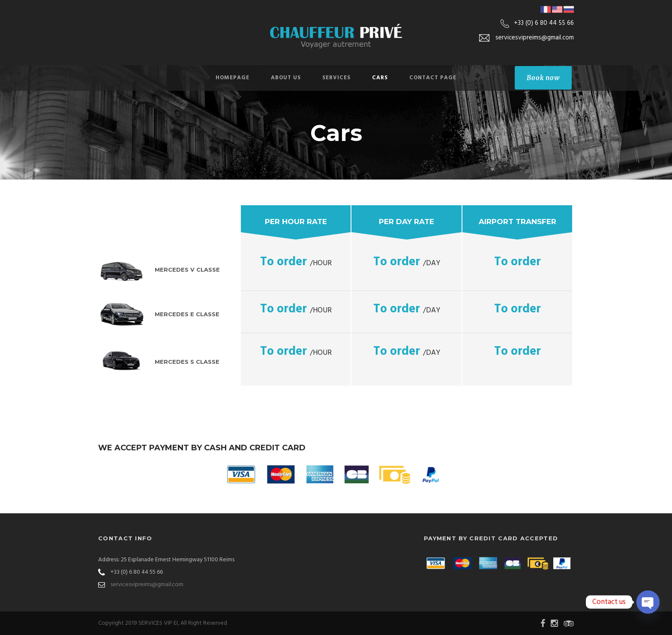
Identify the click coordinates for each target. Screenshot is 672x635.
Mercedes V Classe (187, 270)
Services (336, 78)
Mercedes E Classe (187, 314)
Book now (543, 78)
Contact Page (433, 78)
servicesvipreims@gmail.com (147, 585)
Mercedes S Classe (187, 362)
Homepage (232, 78)
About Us (286, 78)
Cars (380, 78)
